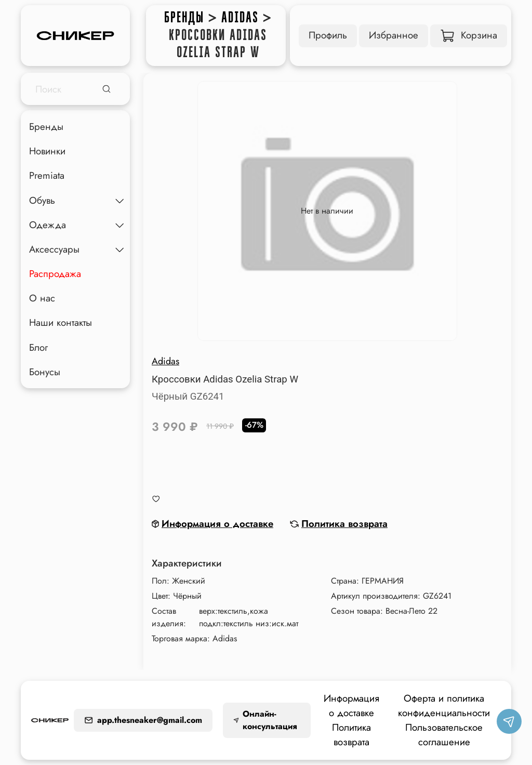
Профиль (328, 35)
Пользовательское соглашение (444, 735)
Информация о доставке (351, 705)
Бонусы (45, 372)
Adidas (240, 18)
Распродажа (55, 274)
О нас (42, 298)
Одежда (48, 225)
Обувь (42, 200)
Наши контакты (61, 322)
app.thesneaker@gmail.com (143, 720)
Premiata (47, 175)
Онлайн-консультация (265, 720)
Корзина (469, 35)
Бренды (184, 18)
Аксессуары (54, 249)
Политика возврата (351, 735)
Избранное (394, 35)
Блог (38, 347)
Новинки (47, 151)
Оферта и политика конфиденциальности (444, 705)
